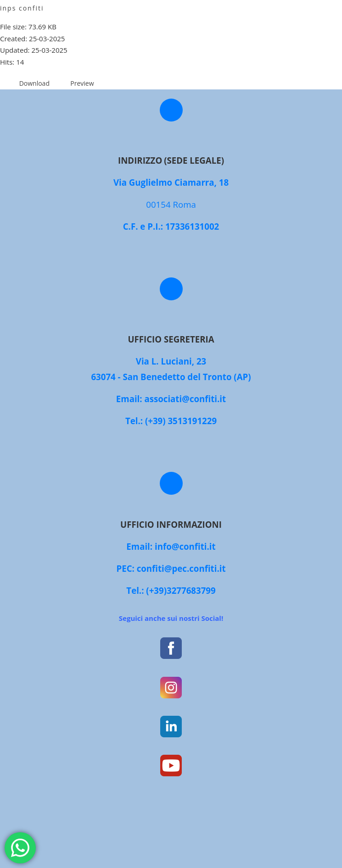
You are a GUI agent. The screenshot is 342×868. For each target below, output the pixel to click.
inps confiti (22, 8)
